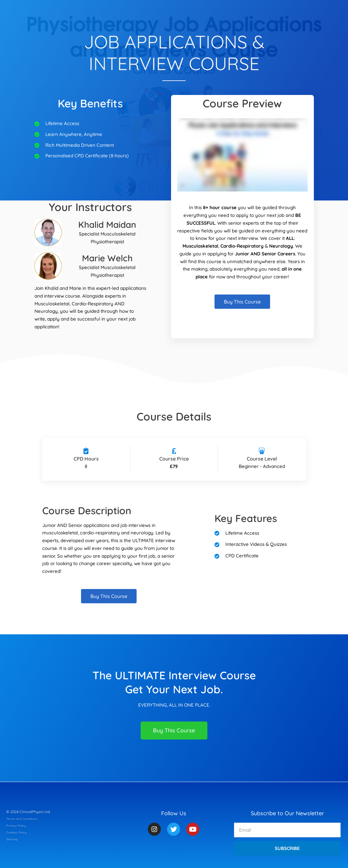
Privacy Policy (18, 825)
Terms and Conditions (25, 819)
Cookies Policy (19, 832)
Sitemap (13, 839)
